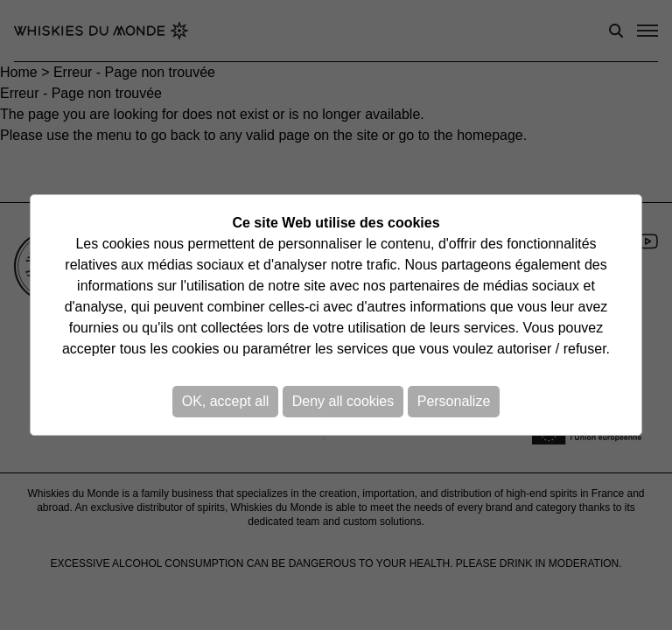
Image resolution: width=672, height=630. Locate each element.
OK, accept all (226, 401)
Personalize (454, 401)
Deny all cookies (343, 401)
